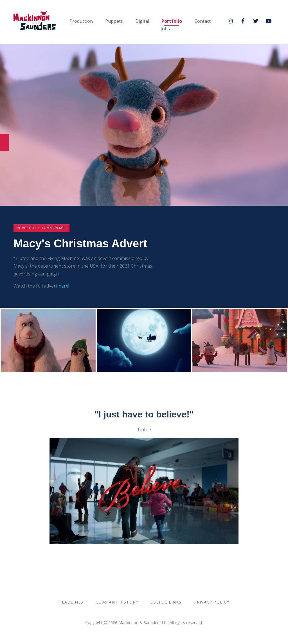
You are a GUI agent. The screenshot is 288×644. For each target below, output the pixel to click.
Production (81, 21)
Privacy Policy (212, 602)
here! (64, 286)
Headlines (71, 602)
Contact (202, 21)
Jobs (165, 29)
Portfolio (172, 21)
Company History (117, 602)
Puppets (114, 21)
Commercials (54, 228)
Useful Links (166, 602)
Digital (142, 21)
